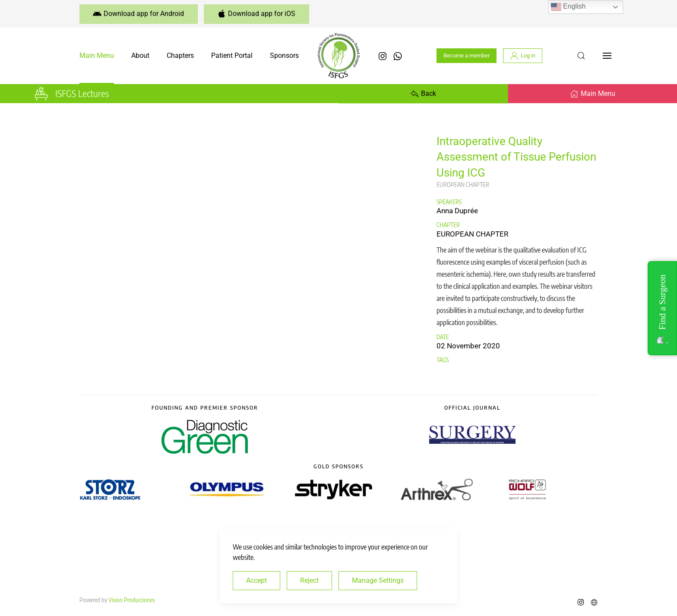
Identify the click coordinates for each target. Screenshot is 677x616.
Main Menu (97, 55)
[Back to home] (338, 56)
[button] (581, 56)
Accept (256, 580)
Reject (309, 580)
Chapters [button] (180, 55)
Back (423, 94)
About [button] (140, 55)
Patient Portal (232, 55)
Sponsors (284, 55)
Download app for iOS (256, 14)
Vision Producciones (131, 600)
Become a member (467, 55)
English (568, 7)
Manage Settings (378, 580)
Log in (523, 56)
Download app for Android (138, 14)
